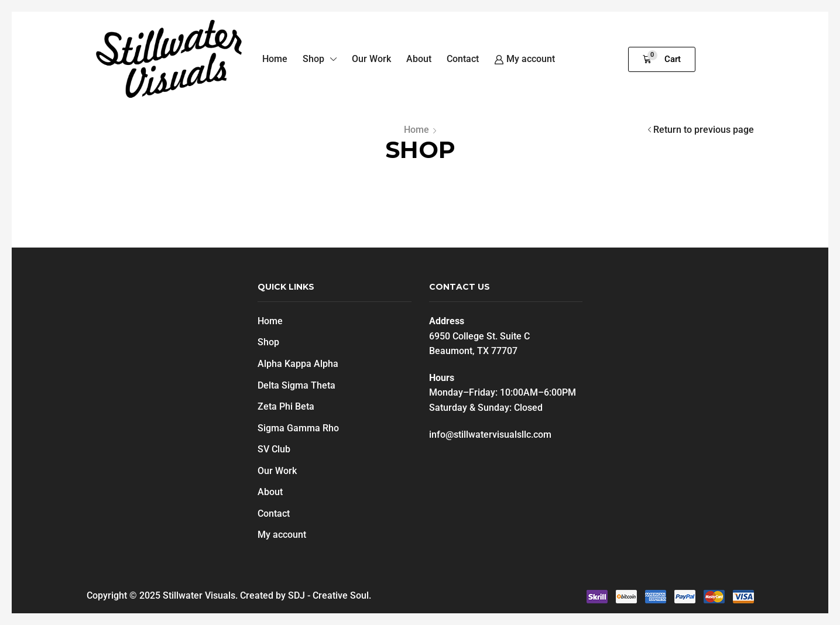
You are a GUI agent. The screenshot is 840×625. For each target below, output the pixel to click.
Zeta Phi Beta (286, 406)
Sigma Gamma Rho (298, 428)
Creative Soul (341, 595)
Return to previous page (704, 130)
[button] (662, 59)
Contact (274, 514)
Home (416, 130)
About (270, 492)
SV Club (274, 449)
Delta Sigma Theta (296, 385)
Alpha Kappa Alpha (298, 364)
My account (282, 535)
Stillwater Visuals (199, 595)
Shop (268, 342)
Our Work (277, 471)
